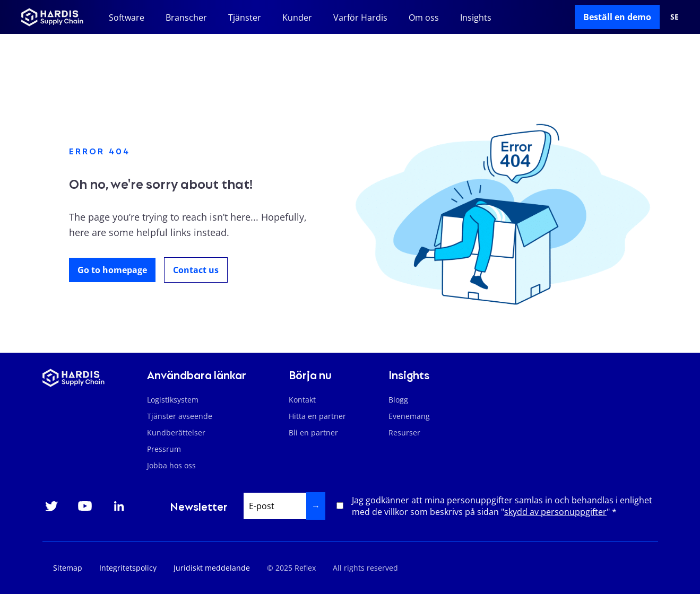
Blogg (398, 400)
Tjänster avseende (180, 416)
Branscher (186, 18)
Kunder (297, 18)
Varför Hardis (360, 18)
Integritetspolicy (128, 568)
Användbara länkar (197, 374)
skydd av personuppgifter (555, 512)
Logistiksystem (173, 400)
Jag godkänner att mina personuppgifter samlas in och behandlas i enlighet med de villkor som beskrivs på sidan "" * (502, 506)
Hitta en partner (317, 416)
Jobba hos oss (171, 465)
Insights (476, 18)
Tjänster (245, 18)
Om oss (424, 18)
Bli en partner (313, 433)
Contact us (196, 270)
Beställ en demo (617, 17)
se (675, 17)
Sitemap (68, 568)
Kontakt (302, 400)
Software (127, 18)
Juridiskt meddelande (212, 568)
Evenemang (409, 416)
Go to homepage (112, 270)
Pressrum (164, 449)
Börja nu (310, 374)
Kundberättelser (176, 433)
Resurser (404, 433)
